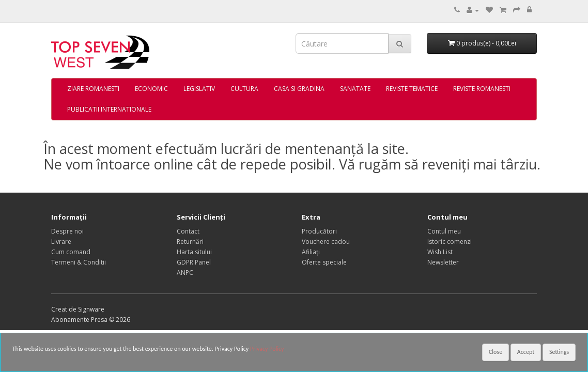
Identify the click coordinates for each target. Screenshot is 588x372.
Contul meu (444, 231)
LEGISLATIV (199, 89)
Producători (319, 231)
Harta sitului (194, 252)
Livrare (61, 242)
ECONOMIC (151, 89)
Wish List (440, 252)
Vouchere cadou (326, 242)
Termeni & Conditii (79, 262)
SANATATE (355, 89)
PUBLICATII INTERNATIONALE (109, 109)
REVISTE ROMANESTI (482, 89)
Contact (188, 231)
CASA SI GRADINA (299, 89)
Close (496, 352)
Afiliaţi (311, 252)
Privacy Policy (267, 349)
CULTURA (244, 89)
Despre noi (67, 231)
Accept (526, 352)
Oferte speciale (324, 262)
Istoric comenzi (450, 242)
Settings (559, 352)
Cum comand (71, 252)
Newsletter (443, 262)
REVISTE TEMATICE (412, 89)
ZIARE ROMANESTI (93, 89)
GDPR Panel (194, 262)
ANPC (185, 273)
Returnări (190, 242)
